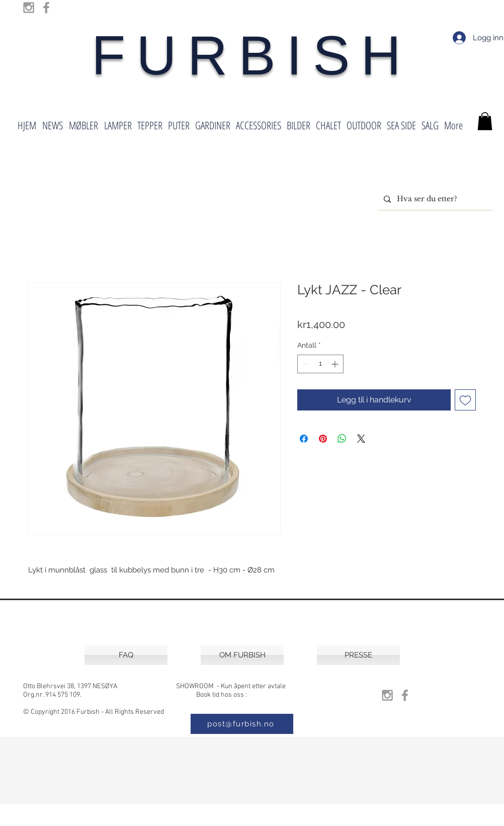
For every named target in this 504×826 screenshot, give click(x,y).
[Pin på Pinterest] (323, 439)
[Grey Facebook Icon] (46, 8)
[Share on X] (361, 439)
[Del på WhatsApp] (342, 439)
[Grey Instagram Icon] (29, 8)
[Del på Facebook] (304, 439)
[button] (485, 121)
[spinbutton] (320, 364)
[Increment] (336, 364)
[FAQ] (126, 655)
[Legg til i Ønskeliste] (465, 400)
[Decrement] (305, 364)
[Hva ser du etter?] (434, 199)
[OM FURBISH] (242, 655)
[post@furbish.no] (242, 724)
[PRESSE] (358, 655)
